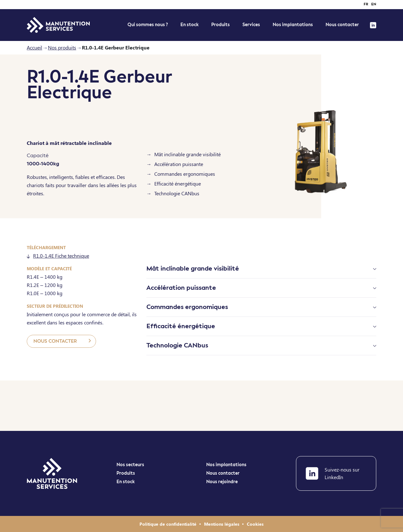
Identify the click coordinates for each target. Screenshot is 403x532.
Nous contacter (342, 25)
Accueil (34, 47)
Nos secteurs (130, 465)
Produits (221, 25)
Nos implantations (293, 25)
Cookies (255, 524)
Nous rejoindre (222, 482)
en (374, 5)
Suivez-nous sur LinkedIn (333, 473)
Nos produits (62, 47)
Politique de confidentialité (169, 524)
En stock (126, 482)
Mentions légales (222, 524)
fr (366, 5)
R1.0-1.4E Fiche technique (58, 256)
